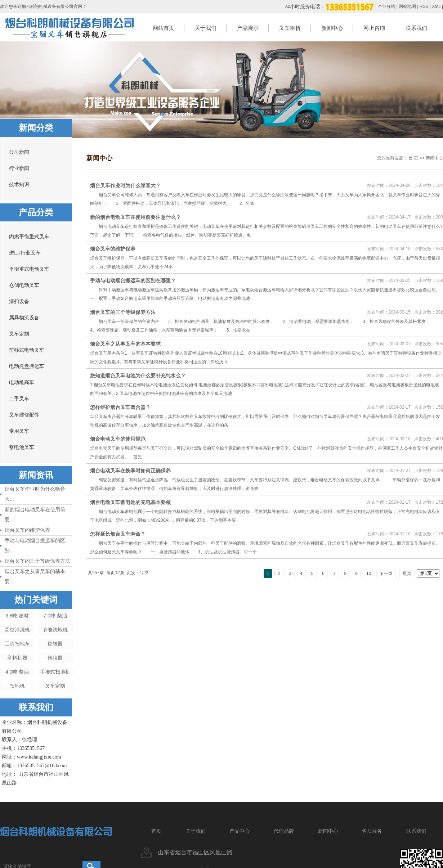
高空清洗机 (17, 630)
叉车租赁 (290, 28)
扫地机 (17, 686)
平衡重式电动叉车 (29, 269)
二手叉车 (19, 399)
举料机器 (17, 658)
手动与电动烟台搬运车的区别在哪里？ (133, 280)
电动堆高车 (22, 383)
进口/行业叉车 (25, 253)
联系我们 (416, 28)
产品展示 (248, 28)
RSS (424, 6)
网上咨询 (374, 28)
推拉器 (55, 658)
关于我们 (206, 28)
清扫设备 (19, 302)
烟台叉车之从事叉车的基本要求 (125, 344)
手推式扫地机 (55, 672)
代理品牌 (284, 831)
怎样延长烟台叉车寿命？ (118, 534)
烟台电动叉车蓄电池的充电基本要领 (130, 502)
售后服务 (372, 831)
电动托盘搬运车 (27, 366)
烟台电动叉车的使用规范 (118, 439)
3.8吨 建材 (17, 616)
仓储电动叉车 (24, 285)
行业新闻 (19, 168)
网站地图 (407, 6)
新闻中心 (332, 28)
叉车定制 (19, 334)
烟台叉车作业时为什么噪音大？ (125, 185)
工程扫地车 (17, 644)
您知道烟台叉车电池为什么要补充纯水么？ (138, 375)
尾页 (407, 574)
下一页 (386, 574)
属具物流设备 (24, 318)
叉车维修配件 (24, 415)
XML (436, 6)
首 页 (413, 158)
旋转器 (55, 644)
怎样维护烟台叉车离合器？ (120, 407)
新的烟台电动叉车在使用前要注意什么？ (135, 217)
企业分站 (386, 6)
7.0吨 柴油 (55, 616)
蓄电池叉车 (22, 447)
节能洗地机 (55, 630)
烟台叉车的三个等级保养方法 (37, 561)
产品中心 (240, 831)
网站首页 (164, 28)
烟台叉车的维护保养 (27, 530)
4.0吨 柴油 (17, 672)
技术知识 (19, 185)
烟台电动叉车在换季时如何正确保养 (130, 471)
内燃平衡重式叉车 (29, 237)
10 (369, 574)
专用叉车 (19, 431)
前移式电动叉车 (27, 350)
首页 (156, 831)
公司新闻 (19, 152)
